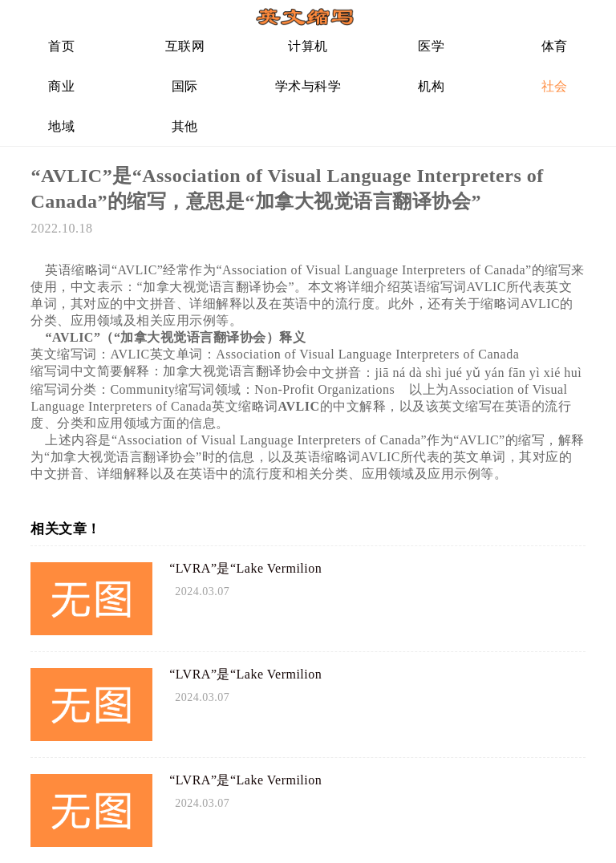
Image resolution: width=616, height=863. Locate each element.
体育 (555, 46)
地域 (61, 126)
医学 (431, 46)
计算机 (308, 46)
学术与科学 (308, 86)
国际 (185, 86)
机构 (431, 86)
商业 (61, 86)
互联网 (185, 46)
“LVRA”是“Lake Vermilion (245, 568)
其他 (185, 126)
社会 (555, 86)
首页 (61, 46)
